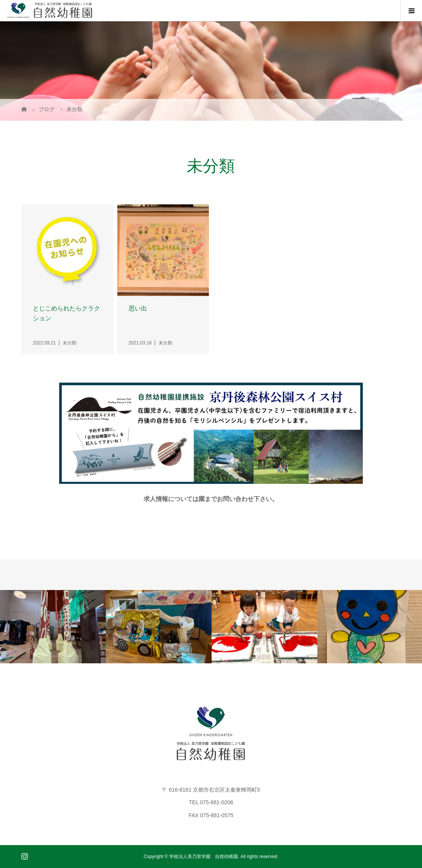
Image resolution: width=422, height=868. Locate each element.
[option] (53, 627)
